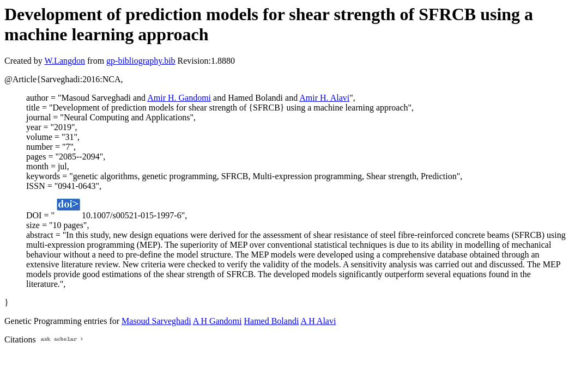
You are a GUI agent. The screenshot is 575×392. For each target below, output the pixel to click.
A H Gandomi (217, 321)
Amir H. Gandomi (179, 98)
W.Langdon (65, 61)
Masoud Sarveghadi (156, 321)
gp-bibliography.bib (141, 61)
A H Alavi (318, 321)
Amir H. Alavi (324, 98)
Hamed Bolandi (271, 321)
